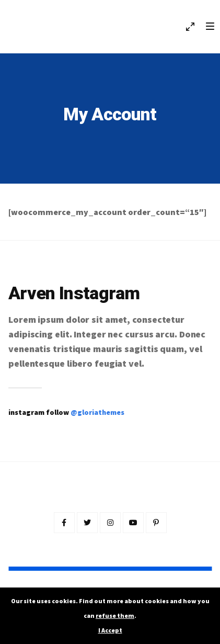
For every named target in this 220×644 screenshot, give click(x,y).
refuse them (115, 615)
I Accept (110, 630)
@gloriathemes (97, 412)
